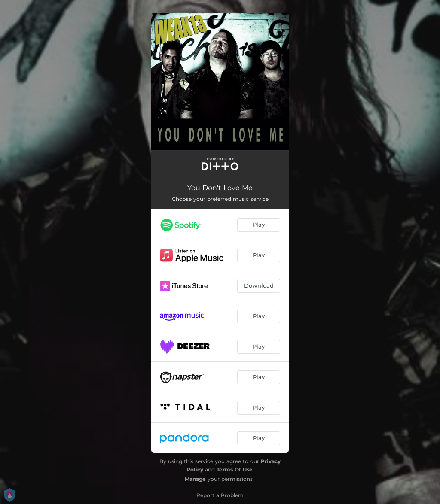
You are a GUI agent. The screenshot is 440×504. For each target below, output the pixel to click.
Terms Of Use (235, 469)
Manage (195, 479)
